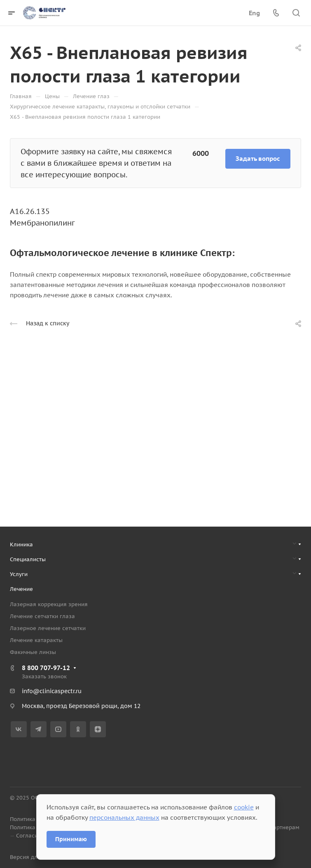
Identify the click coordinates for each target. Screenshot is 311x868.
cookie (244, 807)
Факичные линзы (33, 652)
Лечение (21, 589)
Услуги (19, 574)
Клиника (21, 545)
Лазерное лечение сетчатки (48, 628)
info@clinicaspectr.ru (52, 691)
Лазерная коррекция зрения (49, 604)
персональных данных (124, 817)
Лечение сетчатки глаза (42, 616)
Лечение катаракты (36, 640)
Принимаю (71, 839)
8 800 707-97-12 (46, 668)
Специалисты (28, 559)
